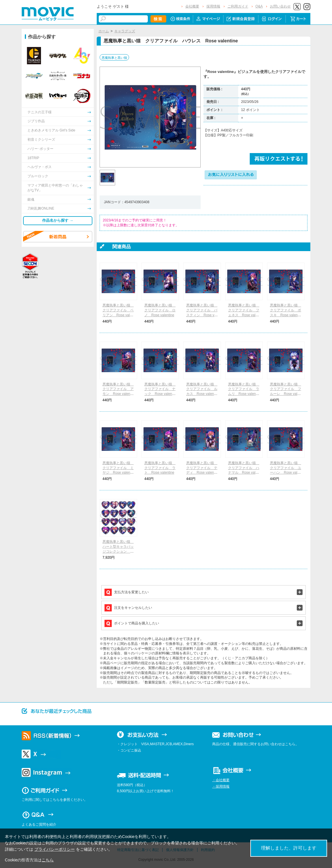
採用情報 (213, 6)
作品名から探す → (58, 220)
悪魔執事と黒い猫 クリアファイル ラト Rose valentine (160, 468)
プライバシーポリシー (55, 849)
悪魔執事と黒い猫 (114, 58)
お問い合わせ (280, 6)
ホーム (104, 31)
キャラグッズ (125, 31)
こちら (48, 860)
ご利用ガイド (238, 6)
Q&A (259, 6)
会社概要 (192, 6)
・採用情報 (221, 786)
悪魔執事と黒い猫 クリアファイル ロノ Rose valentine (160, 310)
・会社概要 (221, 780)
